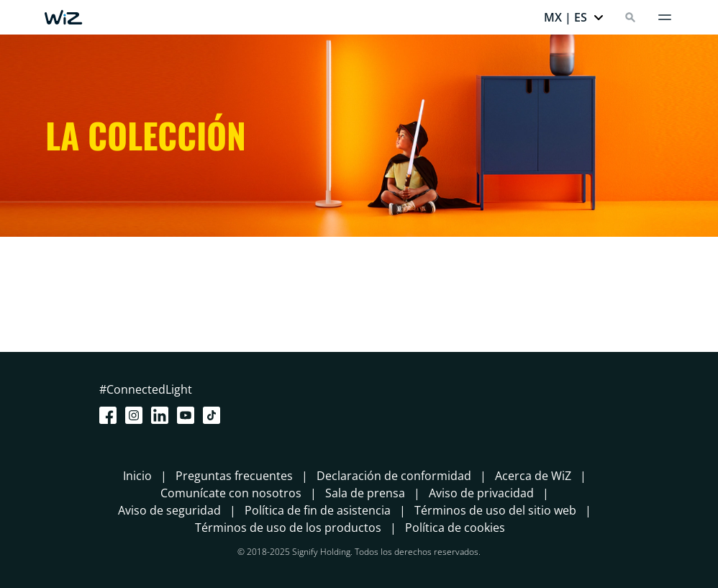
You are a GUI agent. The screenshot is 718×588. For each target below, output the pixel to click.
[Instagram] (137, 415)
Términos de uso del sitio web (495, 510)
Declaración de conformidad (394, 476)
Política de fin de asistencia (318, 510)
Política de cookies (455, 528)
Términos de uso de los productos (288, 528)
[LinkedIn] (163, 415)
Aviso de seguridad (169, 510)
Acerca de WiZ (533, 476)
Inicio (137, 476)
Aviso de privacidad (481, 493)
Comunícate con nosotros (231, 493)
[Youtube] (188, 415)
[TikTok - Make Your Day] (214, 415)
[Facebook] (111, 415)
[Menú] (665, 17)
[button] (574, 17)
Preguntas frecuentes (234, 476)
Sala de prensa (365, 493)
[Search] (630, 17)
